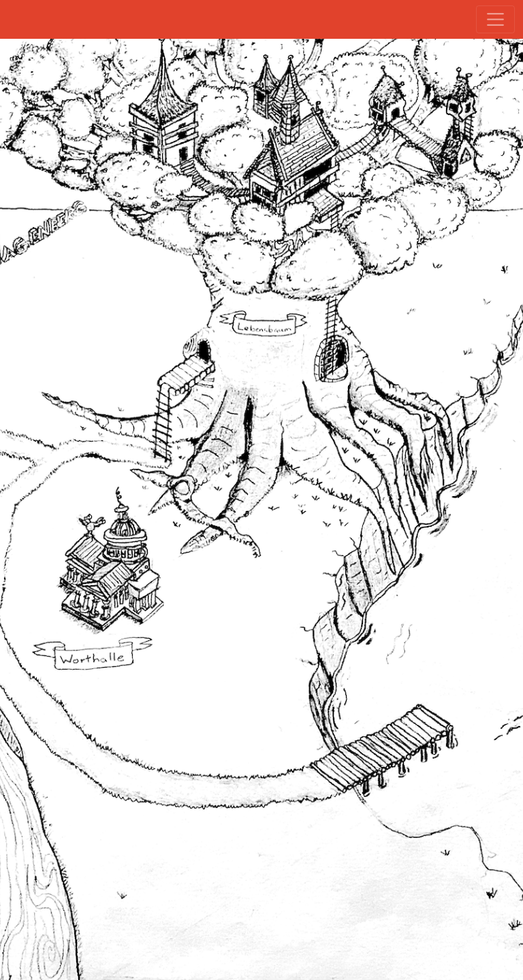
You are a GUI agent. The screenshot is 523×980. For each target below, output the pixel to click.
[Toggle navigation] (495, 19)
